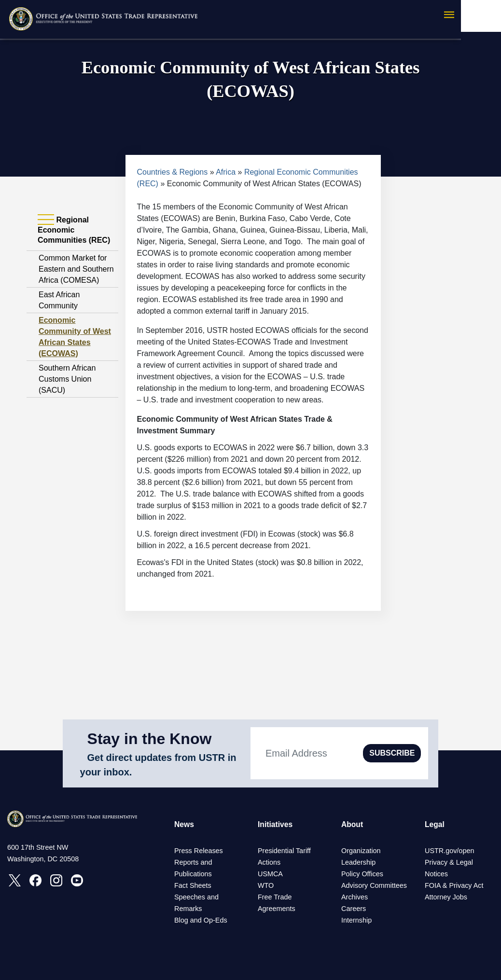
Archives (355, 897)
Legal (435, 824)
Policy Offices (362, 874)
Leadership (358, 862)
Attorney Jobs (446, 897)
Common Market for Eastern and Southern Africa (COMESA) (76, 269)
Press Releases (199, 851)
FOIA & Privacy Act (454, 885)
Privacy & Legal (449, 862)
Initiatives (276, 824)
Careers (354, 909)
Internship (356, 920)
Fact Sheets (193, 885)
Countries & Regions (173, 172)
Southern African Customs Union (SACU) (67, 379)
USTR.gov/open (449, 851)
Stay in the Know (150, 739)
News (184, 824)
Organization (361, 851)
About (352, 824)
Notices (436, 874)
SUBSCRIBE (392, 753)
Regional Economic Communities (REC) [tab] (74, 230)
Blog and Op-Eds (201, 920)
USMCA (270, 874)
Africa (226, 172)
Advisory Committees (374, 885)
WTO (266, 885)
